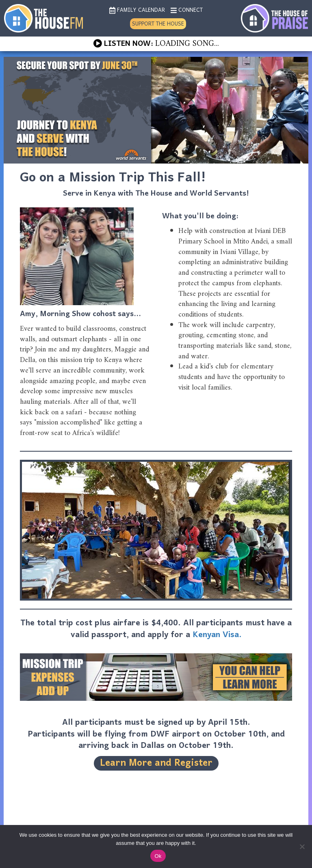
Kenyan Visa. (217, 635)
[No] (302, 846)
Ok (158, 856)
